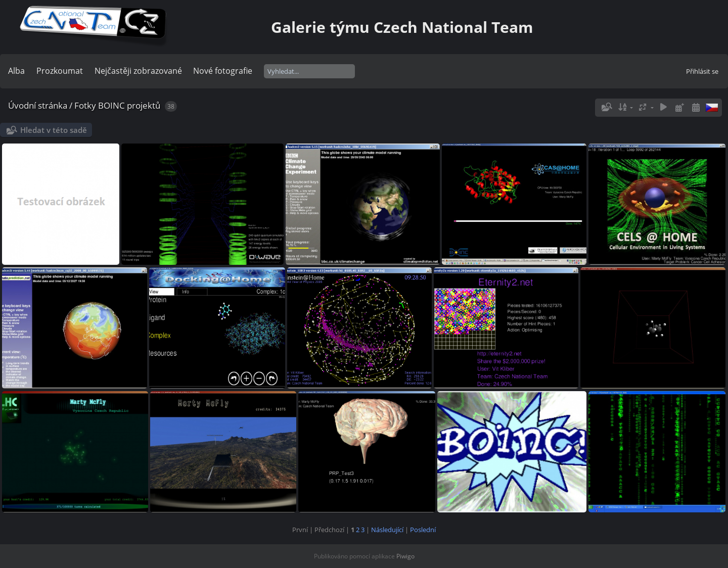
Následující (387, 530)
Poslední (423, 530)
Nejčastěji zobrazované (138, 71)
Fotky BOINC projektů (117, 105)
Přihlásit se (702, 71)
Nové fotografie (223, 71)
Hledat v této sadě (54, 130)
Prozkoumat (60, 71)
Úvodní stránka (38, 105)
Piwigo (405, 556)
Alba (16, 71)
